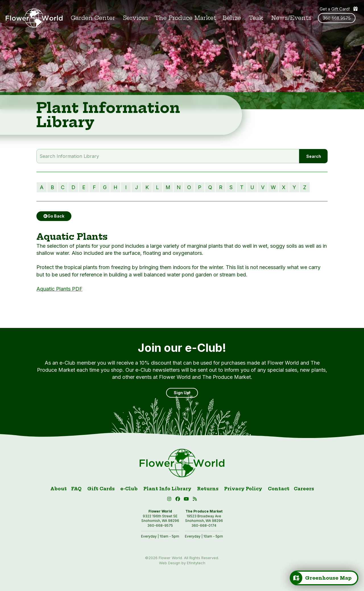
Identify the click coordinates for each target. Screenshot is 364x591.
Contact (279, 489)
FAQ (76, 489)
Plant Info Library (167, 489)
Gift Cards (101, 489)
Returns (208, 489)
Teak (256, 18)
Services (136, 18)
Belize (232, 18)
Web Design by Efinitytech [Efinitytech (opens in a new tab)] (182, 563)
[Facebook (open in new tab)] (179, 500)
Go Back (54, 216)
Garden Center (93, 18)
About (59, 489)
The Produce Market (185, 18)
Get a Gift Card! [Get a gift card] (339, 9)
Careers (304, 489)
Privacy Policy (243, 489)
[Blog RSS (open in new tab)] (195, 500)
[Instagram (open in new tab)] (170, 500)
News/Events (291, 18)
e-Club (129, 489)
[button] (187, 500)
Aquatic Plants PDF (59, 289)
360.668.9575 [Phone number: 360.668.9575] (337, 18)
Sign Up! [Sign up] (182, 393)
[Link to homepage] (34, 18)
